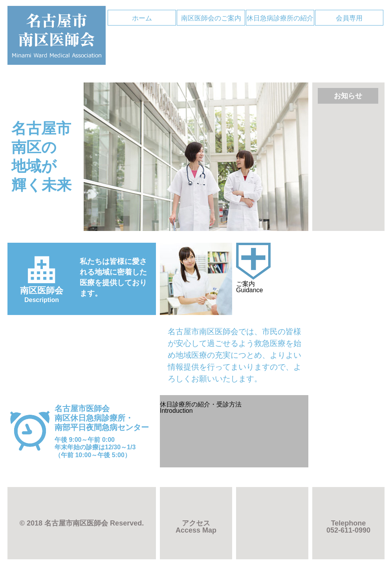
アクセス (196, 527)
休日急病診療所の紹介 (280, 18)
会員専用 (349, 18)
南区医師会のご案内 (211, 18)
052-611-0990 (348, 527)
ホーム (142, 18)
